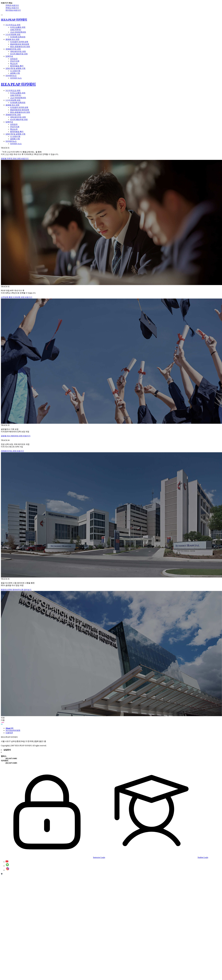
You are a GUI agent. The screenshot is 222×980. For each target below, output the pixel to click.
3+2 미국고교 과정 (13, 25)
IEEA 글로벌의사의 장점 (20, 47)
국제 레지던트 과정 (18, 51)
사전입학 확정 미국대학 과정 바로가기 (17, 297)
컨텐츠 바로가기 (12, 5)
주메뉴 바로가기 (12, 8)
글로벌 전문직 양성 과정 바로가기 (15, 159)
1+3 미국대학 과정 (13, 34)
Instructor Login (53, 857)
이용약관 (9, 733)
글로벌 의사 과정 (12, 39)
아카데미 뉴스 (16, 78)
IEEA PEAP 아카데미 (18, 84)
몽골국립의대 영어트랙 (20, 44)
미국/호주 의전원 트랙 (19, 42)
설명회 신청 (15, 73)
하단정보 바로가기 (13, 10)
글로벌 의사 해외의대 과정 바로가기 (16, 436)
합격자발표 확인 (17, 66)
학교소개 (14, 64)
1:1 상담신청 (15, 71)
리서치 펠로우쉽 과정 (19, 54)
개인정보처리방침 (13, 730)
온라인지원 (15, 61)
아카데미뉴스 (11, 76)
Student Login (157, 857)
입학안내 (9, 56)
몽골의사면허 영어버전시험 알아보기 (16, 590)
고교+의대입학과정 (18, 32)
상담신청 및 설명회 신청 (15, 68)
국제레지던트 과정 (13, 49)
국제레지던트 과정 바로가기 (12, 451)
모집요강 (14, 59)
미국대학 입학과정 (18, 37)
